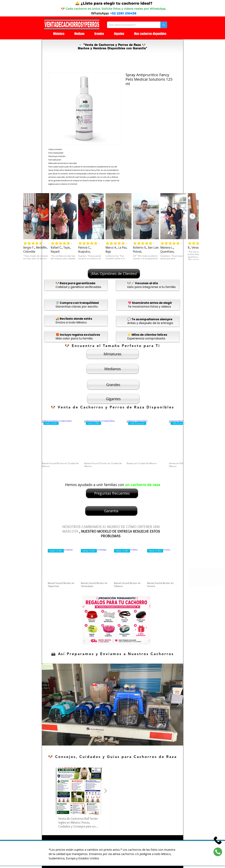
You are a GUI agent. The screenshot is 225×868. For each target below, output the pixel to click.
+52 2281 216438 (123, 13)
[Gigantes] (113, 399)
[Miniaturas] (113, 354)
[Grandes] (113, 385)
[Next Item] (193, 216)
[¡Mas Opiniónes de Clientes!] (114, 274)
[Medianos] (113, 369)
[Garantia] (111, 511)
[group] (113, 445)
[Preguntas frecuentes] (112, 493)
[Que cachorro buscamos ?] (132, 25)
